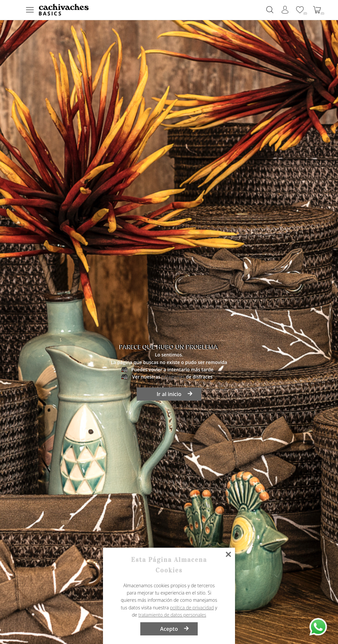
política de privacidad (192, 608)
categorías (173, 377)
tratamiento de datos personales (172, 615)
